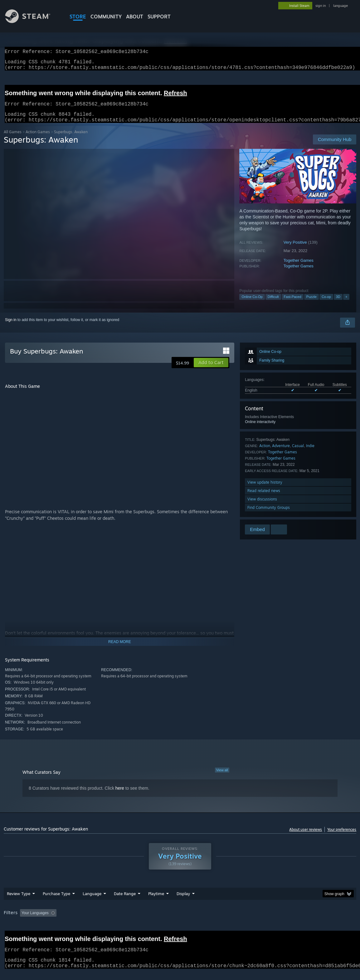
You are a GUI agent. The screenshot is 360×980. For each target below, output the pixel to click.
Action (265, 453)
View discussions (262, 507)
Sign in (11, 327)
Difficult (273, 304)
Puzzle (311, 304)
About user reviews (306, 837)
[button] (211, 370)
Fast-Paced (293, 304)
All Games (13, 139)
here (120, 796)
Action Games (38, 139)
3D (338, 304)
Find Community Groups (269, 515)
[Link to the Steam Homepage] (32, 21)
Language (92, 901)
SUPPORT (159, 17)
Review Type (19, 901)
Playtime (156, 901)
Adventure (281, 453)
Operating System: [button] (243, 920)
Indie (310, 453)
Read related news (264, 498)
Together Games (299, 268)
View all (222, 778)
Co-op (326, 304)
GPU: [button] (296, 920)
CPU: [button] (275, 920)
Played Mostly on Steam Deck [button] (191, 920)
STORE (78, 17)
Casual (298, 453)
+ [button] (346, 304)
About (135, 17)
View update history (265, 490)
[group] (180, 921)
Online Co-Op (252, 304)
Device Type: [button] (324, 920)
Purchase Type (56, 901)
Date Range (125, 901)
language (341, 6)
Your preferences (342, 837)
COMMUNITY (106, 17)
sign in (321, 6)
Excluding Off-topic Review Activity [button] (98, 920)
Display (183, 901)
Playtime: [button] (146, 920)
